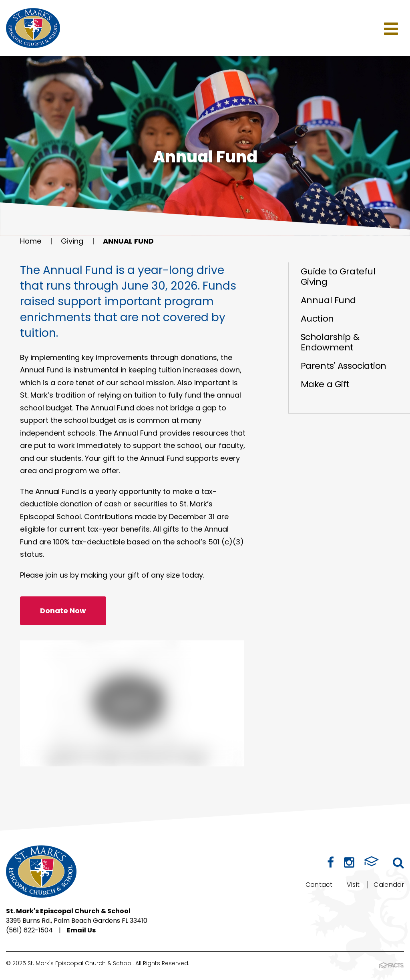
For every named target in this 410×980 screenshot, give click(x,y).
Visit (353, 885)
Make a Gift (325, 384)
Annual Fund (128, 241)
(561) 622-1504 (29, 930)
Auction (317, 319)
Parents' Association (344, 366)
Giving (72, 241)
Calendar (389, 885)
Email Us (81, 930)
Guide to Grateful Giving (338, 277)
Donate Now (63, 611)
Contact (319, 885)
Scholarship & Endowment (330, 342)
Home (31, 241)
